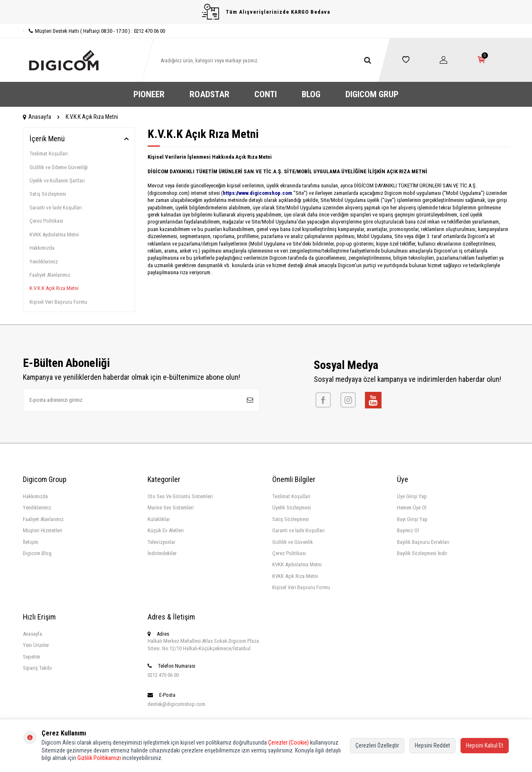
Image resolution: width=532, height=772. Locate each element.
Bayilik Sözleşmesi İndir (422, 553)
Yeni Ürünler (36, 645)
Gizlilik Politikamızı (99, 758)
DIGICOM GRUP (372, 94)
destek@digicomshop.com (176, 704)
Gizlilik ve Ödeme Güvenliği (59, 167)
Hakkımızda (42, 248)
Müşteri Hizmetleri (43, 530)
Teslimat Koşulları (49, 154)
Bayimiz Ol (408, 530)
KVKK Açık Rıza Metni (295, 576)
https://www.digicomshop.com (257, 193)
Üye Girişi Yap (412, 496)
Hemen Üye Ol (412, 508)
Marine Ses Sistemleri (171, 508)
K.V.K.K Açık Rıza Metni (54, 288)
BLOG (311, 94)
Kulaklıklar (159, 519)
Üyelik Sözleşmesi (292, 508)
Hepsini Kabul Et (485, 745)
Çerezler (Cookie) (288, 742)
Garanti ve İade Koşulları (56, 208)
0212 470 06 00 (163, 675)
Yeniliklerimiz (44, 262)
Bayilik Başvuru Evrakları (423, 542)
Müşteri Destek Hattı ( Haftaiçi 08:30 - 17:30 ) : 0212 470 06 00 (94, 31)
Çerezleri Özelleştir (377, 745)
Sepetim (32, 657)
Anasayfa (37, 117)
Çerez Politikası (46, 221)
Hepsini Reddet (432, 745)
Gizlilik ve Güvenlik (293, 542)
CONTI (266, 94)
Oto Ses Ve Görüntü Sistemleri (180, 496)
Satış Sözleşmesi (48, 194)
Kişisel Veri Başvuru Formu (58, 302)
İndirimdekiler (162, 553)
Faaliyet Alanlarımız (50, 275)
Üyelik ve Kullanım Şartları (57, 181)
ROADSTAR (209, 94)
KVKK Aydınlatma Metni (54, 235)
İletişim (31, 542)
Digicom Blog (37, 553)
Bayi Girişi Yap (412, 519)
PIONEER (149, 94)
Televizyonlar (161, 542)
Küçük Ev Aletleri (166, 530)
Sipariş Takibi (37, 668)
